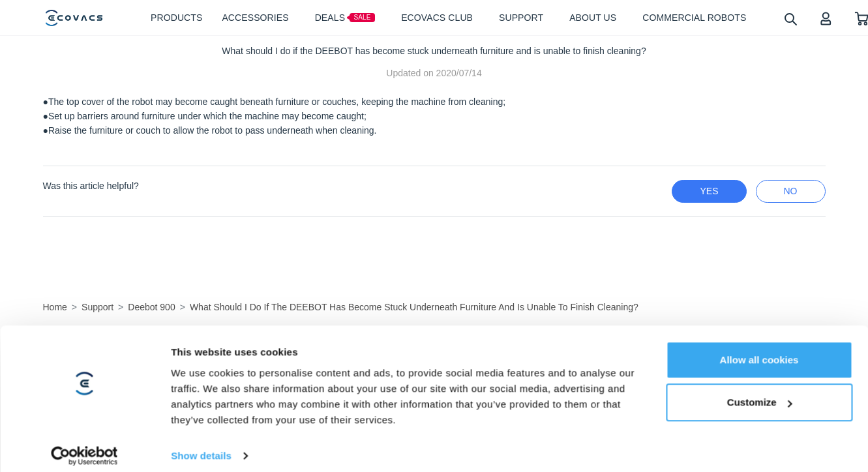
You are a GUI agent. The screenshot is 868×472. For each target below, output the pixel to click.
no (791, 191)
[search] (790, 19)
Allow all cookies (759, 328)
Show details (201, 424)
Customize (760, 371)
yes (709, 191)
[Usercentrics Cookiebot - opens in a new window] (84, 424)
